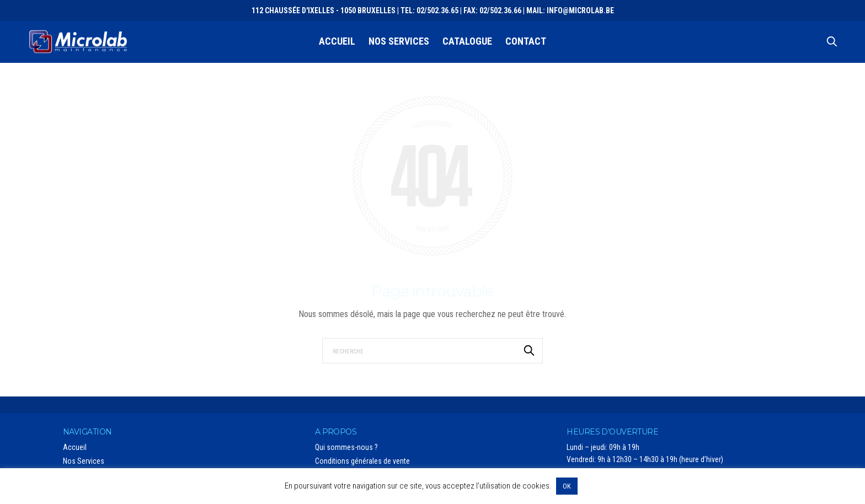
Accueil (337, 41)
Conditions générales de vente (362, 461)
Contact (526, 41)
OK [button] (567, 486)
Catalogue (467, 41)
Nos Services (399, 41)
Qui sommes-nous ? (346, 447)
